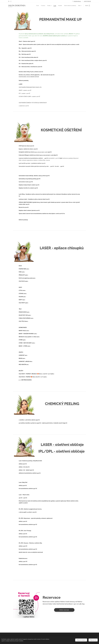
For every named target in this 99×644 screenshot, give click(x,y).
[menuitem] (37, 6)
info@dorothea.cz (77, 1)
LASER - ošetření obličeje (62, 445)
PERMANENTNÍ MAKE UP (60, 19)
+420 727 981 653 (87, 1)
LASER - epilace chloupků (62, 248)
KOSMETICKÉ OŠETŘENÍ (61, 130)
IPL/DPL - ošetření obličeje (61, 451)
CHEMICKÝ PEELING (62, 404)
